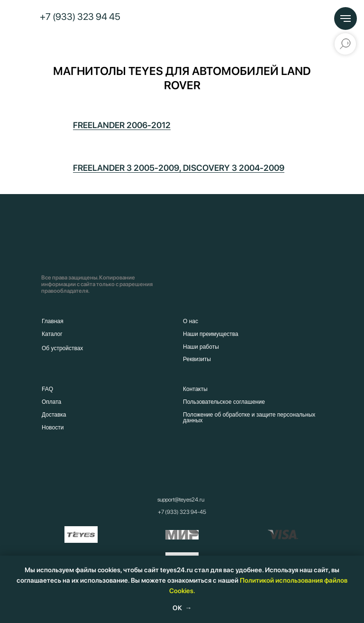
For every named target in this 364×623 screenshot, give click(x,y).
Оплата (51, 402)
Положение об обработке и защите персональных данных (249, 418)
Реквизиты (197, 359)
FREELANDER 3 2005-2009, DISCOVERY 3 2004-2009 (179, 168)
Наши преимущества (211, 334)
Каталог (52, 334)
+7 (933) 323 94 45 (80, 17)
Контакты (195, 389)
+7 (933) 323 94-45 (182, 512)
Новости (53, 428)
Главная (53, 321)
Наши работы (201, 347)
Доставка (54, 415)
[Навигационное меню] (346, 19)
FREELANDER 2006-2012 (122, 125)
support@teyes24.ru (181, 500)
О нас (191, 321)
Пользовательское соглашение (224, 402)
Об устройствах (62, 348)
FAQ (47, 389)
